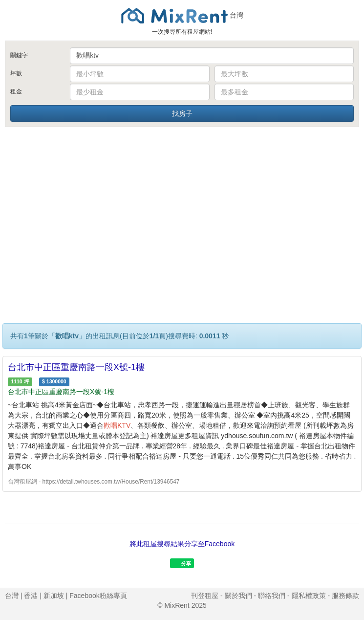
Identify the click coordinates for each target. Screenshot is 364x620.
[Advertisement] (182, 202)
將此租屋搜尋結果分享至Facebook (182, 544)
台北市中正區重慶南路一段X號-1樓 (76, 367)
